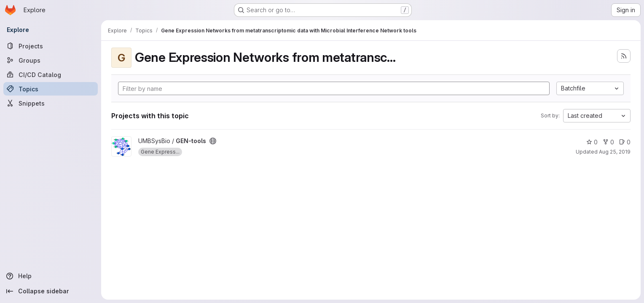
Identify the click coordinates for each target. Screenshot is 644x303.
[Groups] (51, 60)
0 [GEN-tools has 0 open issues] (625, 142)
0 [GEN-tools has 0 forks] (608, 142)
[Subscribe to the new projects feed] (624, 56)
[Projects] (51, 46)
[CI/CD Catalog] (51, 74)
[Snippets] (51, 103)
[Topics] (51, 89)
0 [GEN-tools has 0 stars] (592, 142)
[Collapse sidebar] (51, 291)
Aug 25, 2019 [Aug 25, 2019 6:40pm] (615, 152)
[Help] (51, 276)
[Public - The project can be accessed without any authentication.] (213, 141)
